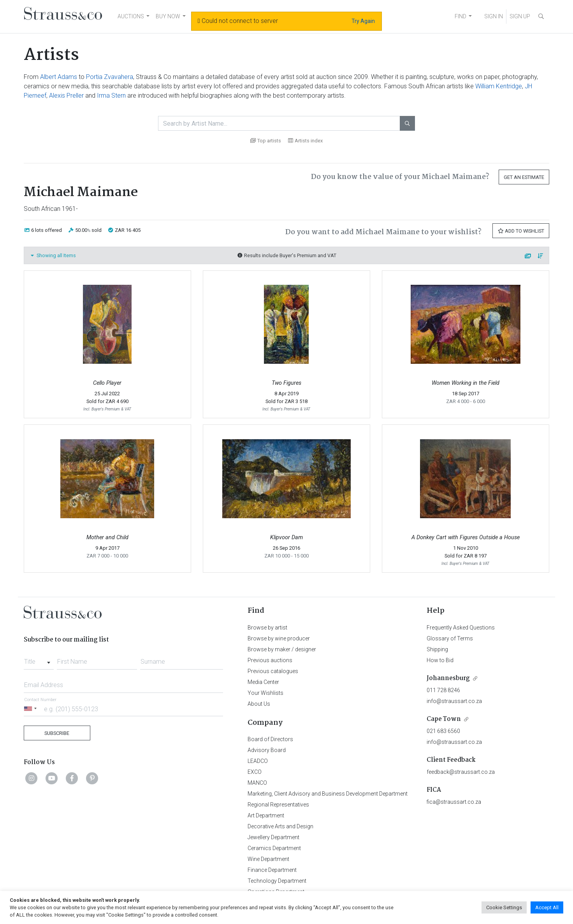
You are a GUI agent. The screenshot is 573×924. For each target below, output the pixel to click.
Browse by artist (267, 628)
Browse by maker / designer (282, 649)
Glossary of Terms (450, 638)
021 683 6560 (443, 731)
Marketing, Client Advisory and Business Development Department (328, 794)
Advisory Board (267, 750)
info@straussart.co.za (454, 701)
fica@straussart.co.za (454, 802)
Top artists (266, 141)
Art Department (266, 815)
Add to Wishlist (521, 231)
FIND (461, 16)
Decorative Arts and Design (280, 826)
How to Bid (440, 660)
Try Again (363, 21)
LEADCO (258, 761)
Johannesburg (448, 678)
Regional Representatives (278, 805)
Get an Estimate (524, 177)
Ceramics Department (274, 848)
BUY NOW (168, 16)
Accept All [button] (547, 907)
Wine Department (268, 859)
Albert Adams (59, 77)
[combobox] (39, 659)
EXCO (255, 772)
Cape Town (444, 719)
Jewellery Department (273, 837)
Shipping (437, 649)
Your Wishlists (265, 693)
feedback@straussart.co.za (461, 772)
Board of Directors (270, 739)
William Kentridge (499, 86)
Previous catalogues (273, 671)
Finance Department (272, 870)
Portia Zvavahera (110, 77)
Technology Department (277, 881)
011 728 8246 (443, 690)
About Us (259, 704)
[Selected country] (32, 709)
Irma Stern (111, 96)
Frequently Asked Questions (461, 628)
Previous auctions (270, 660)
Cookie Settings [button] (504, 907)
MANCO (257, 783)
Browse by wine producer (279, 638)
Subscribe (57, 733)
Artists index (305, 141)
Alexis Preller (66, 96)
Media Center (263, 682)
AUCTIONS (131, 16)
